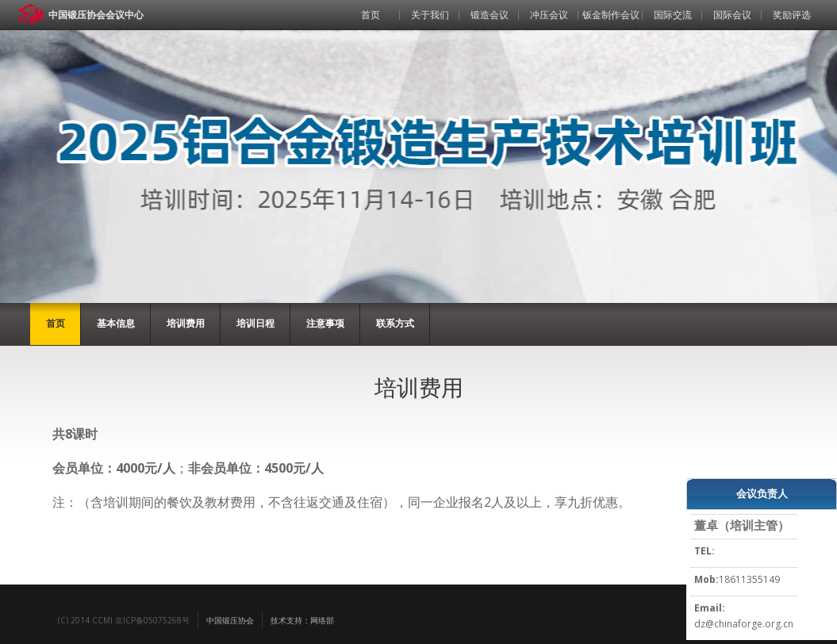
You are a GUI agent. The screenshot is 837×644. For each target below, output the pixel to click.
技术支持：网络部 (302, 620)
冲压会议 (549, 15)
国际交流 (673, 15)
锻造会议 (490, 15)
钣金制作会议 (611, 15)
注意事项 (325, 323)
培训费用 (186, 323)
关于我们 (430, 15)
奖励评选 (792, 15)
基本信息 (116, 323)
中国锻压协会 (230, 620)
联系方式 (395, 323)
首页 (371, 15)
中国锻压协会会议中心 (96, 15)
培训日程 (255, 323)
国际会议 (732, 15)
